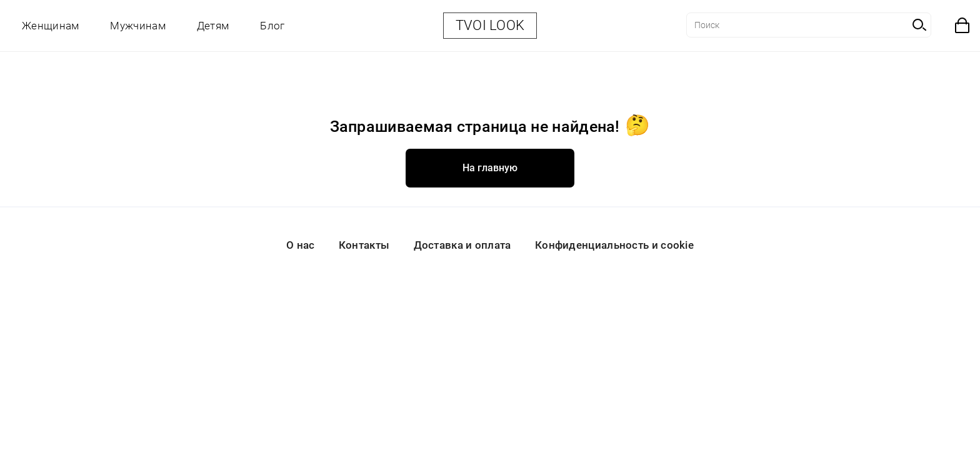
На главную (490, 168)
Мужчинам (137, 26)
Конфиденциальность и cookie (614, 245)
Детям (213, 26)
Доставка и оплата (462, 245)
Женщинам (50, 26)
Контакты (364, 245)
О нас (301, 245)
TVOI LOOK (490, 25)
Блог (272, 26)
